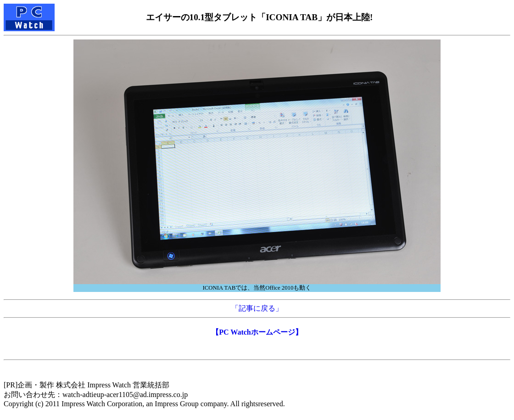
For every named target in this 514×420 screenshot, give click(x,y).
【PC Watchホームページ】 (257, 332)
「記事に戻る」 (257, 308)
